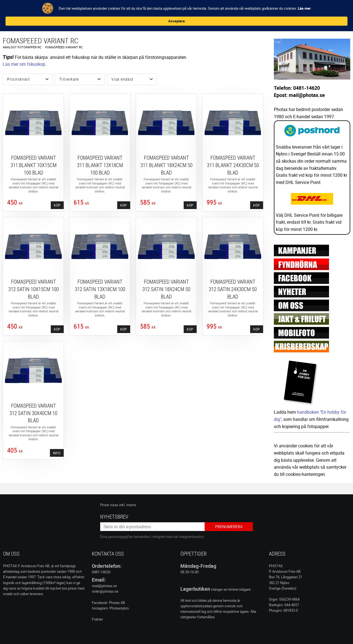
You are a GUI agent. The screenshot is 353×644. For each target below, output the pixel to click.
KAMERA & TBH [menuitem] (80, 23)
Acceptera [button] (287, 10)
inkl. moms (128, 505)
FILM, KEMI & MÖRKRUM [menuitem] (44, 23)
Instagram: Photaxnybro (110, 608)
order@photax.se (105, 591)
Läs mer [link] (129, 13)
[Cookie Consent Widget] (176, 11)
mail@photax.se (104, 586)
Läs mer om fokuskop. (25, 64)
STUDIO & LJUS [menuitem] (140, 23)
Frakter (97, 619)
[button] (28, 79)
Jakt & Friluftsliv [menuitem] (198, 23)
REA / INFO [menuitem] (167, 23)
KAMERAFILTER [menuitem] (110, 23)
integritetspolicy (191, 537)
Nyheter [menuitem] (11, 23)
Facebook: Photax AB (108, 603)
